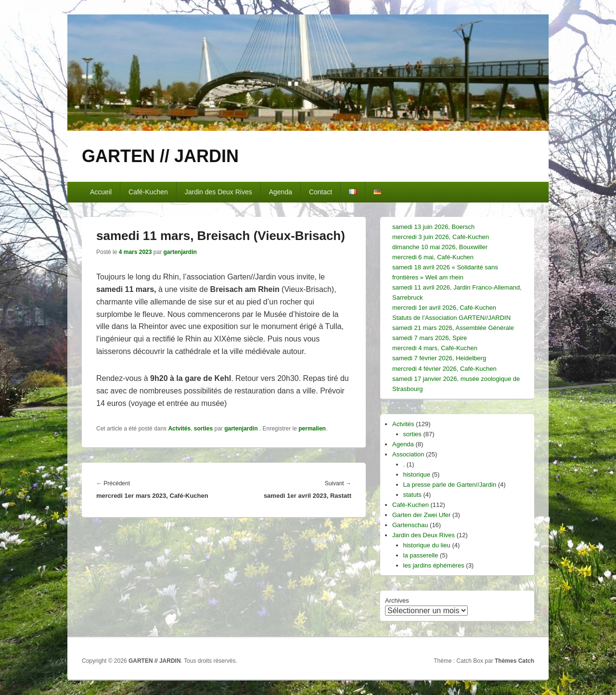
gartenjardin (180, 252)
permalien (312, 429)
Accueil (101, 192)
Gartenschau (410, 525)
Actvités (179, 429)
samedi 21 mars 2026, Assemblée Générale (453, 328)
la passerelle (421, 555)
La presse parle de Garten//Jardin (450, 485)
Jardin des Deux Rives (218, 192)
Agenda (281, 192)
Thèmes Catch (514, 661)
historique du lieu (427, 545)
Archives (397, 600)
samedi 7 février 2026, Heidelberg (439, 358)
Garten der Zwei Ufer (421, 515)
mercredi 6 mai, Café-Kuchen (433, 257)
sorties (203, 429)
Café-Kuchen (148, 192)
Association (408, 454)
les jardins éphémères (434, 565)
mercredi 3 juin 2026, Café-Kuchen (441, 237)
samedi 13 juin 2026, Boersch (433, 227)
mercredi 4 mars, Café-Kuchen (435, 348)
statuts (412, 495)
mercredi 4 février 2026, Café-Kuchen (444, 369)
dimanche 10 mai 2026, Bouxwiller (440, 247)
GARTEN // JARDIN (160, 156)
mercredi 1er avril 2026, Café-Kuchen (444, 308)
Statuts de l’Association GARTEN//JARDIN (451, 318)
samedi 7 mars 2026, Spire (430, 338)
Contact (321, 192)
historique (417, 474)
